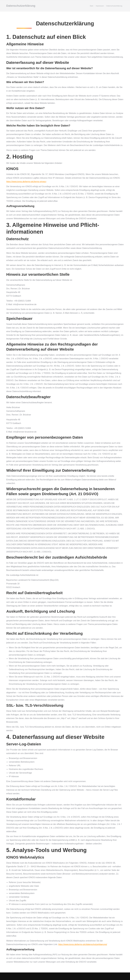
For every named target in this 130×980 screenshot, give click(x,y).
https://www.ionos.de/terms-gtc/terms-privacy (26, 182)
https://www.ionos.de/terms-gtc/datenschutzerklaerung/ (83, 944)
